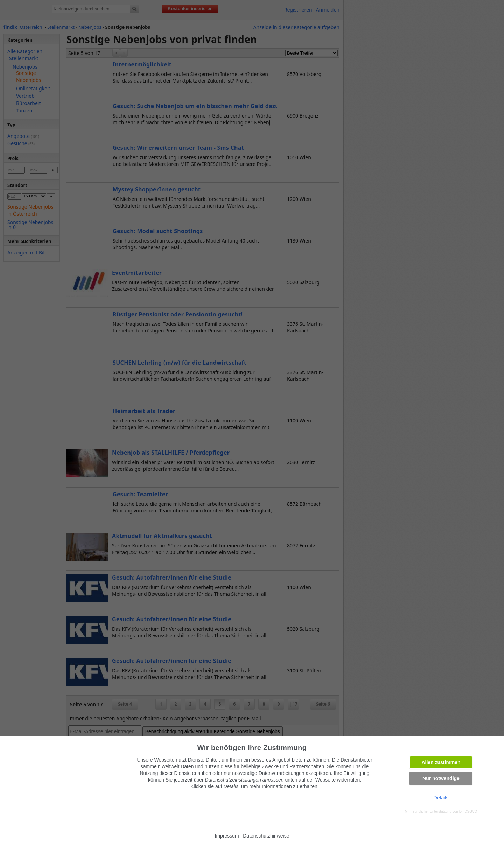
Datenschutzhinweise (266, 836)
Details (441, 798)
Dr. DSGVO (468, 811)
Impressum (227, 836)
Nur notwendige (441, 778)
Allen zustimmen (441, 762)
